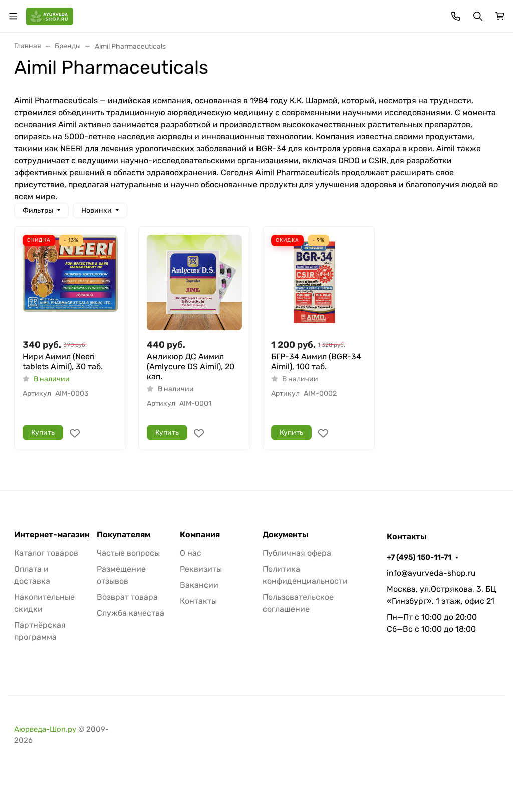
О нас (191, 553)
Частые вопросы (128, 553)
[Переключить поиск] (478, 16)
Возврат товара (127, 597)
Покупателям (123, 535)
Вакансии (199, 585)
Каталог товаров (46, 553)
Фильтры (38, 211)
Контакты (198, 601)
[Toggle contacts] (456, 16)
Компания (200, 535)
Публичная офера (297, 553)
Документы (286, 535)
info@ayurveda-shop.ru (431, 573)
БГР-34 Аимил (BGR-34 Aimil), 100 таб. (316, 361)
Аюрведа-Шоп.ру (45, 729)
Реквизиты (201, 569)
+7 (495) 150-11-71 (419, 557)
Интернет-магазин (52, 535)
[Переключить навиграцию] (13, 16)
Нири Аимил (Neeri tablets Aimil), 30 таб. (63, 361)
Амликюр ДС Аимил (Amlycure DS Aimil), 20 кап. (191, 366)
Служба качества (131, 613)
